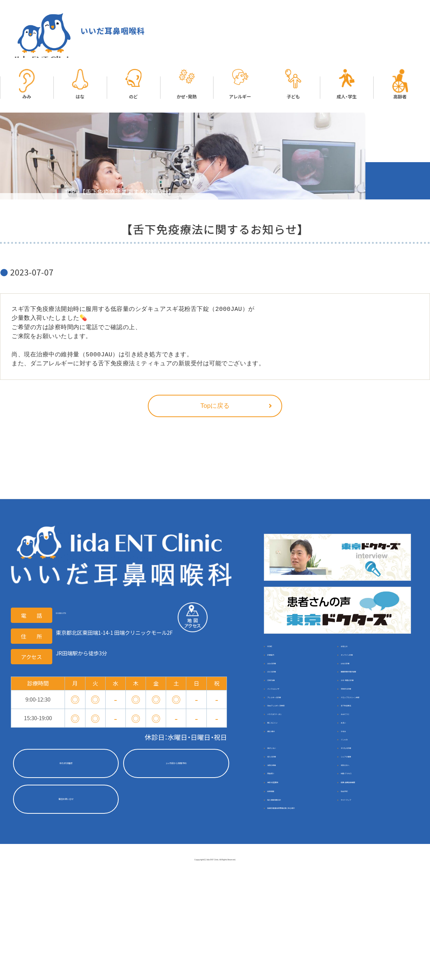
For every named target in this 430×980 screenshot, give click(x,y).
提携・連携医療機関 (365, 870)
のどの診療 (282, 692)
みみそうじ (356, 760)
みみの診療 (282, 678)
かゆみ (350, 788)
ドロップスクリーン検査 (372, 733)
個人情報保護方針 (290, 898)
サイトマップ (359, 898)
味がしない (282, 815)
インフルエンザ (287, 719)
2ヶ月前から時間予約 (176, 765)
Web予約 (353, 884)
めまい (350, 774)
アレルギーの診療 (290, 733)
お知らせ (353, 651)
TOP (70, 193)
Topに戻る (215, 408)
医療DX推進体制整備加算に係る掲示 (299, 916)
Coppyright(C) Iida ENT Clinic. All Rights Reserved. (215, 967)
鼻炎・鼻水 (281, 788)
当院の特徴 (282, 843)
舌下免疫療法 (359, 747)
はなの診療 (356, 678)
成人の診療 (282, 829)
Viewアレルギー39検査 (296, 747)
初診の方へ (356, 843)
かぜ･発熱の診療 (362, 705)
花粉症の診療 (359, 719)
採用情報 (280, 884)
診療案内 (280, 664)
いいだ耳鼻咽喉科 (106, 31)
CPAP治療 (281, 705)
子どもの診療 (359, 815)
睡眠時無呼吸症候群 (366, 692)
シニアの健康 (359, 829)
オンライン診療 (361, 664)
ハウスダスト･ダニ (292, 760)
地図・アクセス (360, 856)
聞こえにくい (285, 774)
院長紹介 (280, 856)
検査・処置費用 (286, 870)
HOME (277, 651)
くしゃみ (353, 802)
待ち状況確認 (66, 765)
